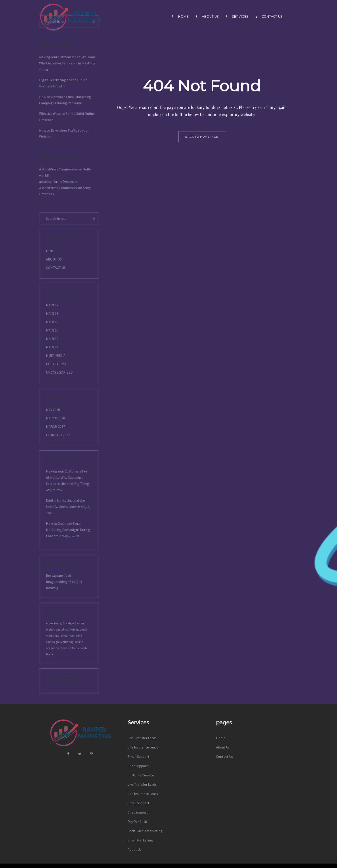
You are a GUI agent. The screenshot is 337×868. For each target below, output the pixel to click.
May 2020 (53, 410)
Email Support (139, 756)
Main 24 (52, 347)
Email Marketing (140, 840)
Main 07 (52, 305)
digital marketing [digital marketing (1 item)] (67, 629)
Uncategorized (59, 372)
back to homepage (202, 137)
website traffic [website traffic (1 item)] (70, 648)
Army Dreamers (66, 181)
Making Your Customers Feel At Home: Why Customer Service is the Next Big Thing (68, 63)
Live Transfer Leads (142, 738)
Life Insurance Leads (143, 747)
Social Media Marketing (145, 831)
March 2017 (56, 426)
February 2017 (58, 435)
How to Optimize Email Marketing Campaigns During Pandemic (68, 530)
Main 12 (52, 339)
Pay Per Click (137, 822)
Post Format (57, 364)
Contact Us (56, 268)
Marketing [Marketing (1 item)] (67, 642)
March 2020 (56, 418)
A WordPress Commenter (58, 169)
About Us (54, 259)
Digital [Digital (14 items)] (50, 629)
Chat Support (138, 766)
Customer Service (141, 775)
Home (51, 251)
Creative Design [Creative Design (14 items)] (73, 623)
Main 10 (52, 330)
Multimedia (56, 355)
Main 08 (52, 313)
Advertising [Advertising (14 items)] (54, 623)
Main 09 (52, 322)
